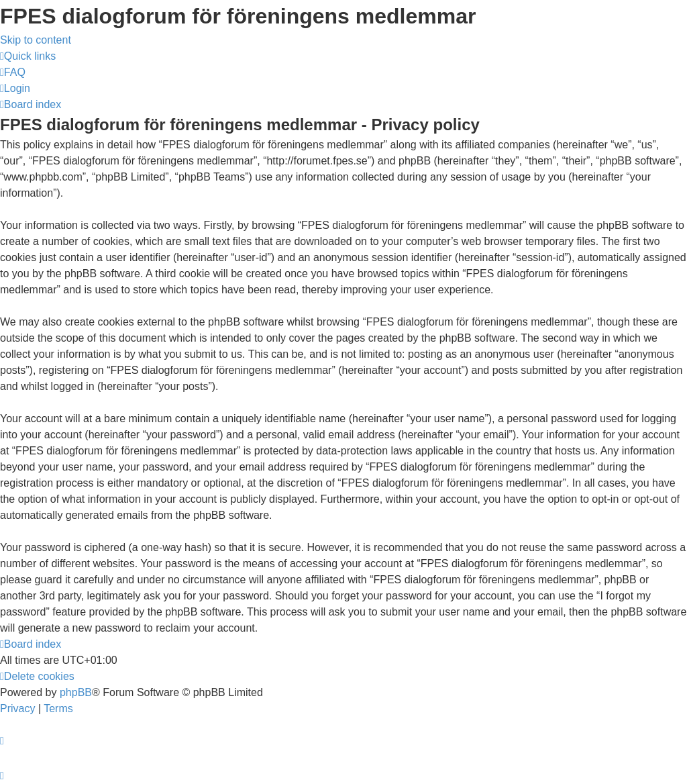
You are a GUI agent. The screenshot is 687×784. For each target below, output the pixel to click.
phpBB (76, 692)
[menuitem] (13, 72)
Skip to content (36, 40)
